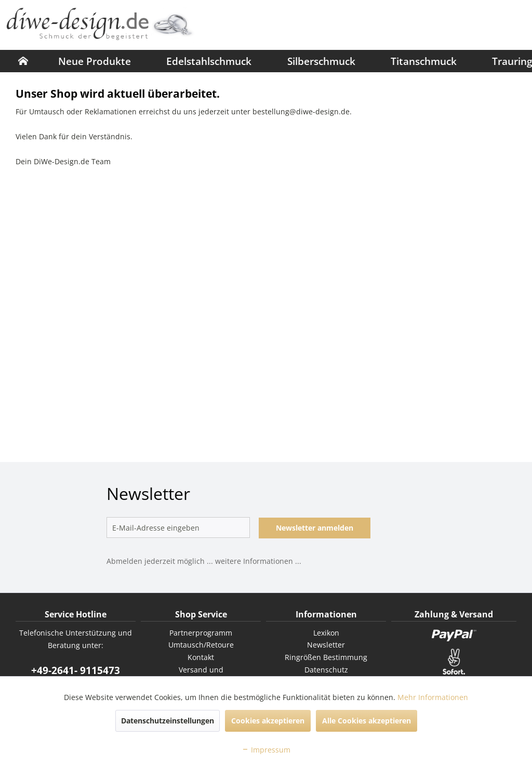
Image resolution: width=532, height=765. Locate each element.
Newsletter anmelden (315, 528)
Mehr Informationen (433, 697)
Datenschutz (326, 670)
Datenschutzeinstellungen (168, 721)
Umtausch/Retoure (201, 645)
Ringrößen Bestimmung (326, 657)
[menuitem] (23, 61)
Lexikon (326, 633)
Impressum (266, 750)
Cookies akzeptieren (268, 721)
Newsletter (326, 645)
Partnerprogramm (201, 633)
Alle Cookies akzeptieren (367, 721)
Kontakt (201, 657)
